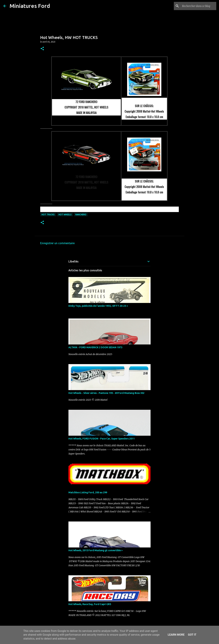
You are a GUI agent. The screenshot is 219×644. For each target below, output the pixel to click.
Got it (192, 635)
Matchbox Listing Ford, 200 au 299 (88, 492)
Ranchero (81, 215)
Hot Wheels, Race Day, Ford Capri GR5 (90, 604)
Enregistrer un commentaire (57, 243)
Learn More (176, 635)
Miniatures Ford (30, 6)
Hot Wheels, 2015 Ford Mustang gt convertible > (96, 550)
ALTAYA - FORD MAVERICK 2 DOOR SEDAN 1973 (95, 347)
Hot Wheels (65, 215)
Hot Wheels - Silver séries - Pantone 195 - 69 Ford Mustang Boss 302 (106, 393)
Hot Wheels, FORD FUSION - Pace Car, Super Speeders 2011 (102, 439)
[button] (42, 49)
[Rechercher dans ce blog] (198, 6)
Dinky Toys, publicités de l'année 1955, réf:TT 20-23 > (98, 306)
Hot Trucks (48, 215)
